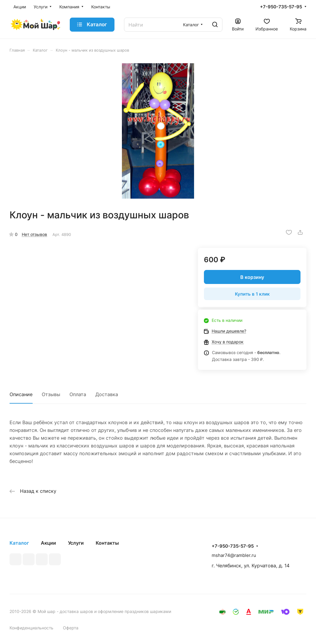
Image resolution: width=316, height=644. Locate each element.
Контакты (107, 543)
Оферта (71, 628)
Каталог (19, 543)
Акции (48, 543)
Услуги (76, 543)
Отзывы (51, 394)
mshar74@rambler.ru (234, 555)
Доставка (107, 394)
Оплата (78, 394)
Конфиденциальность (31, 628)
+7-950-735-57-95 (281, 7)
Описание (21, 394)
